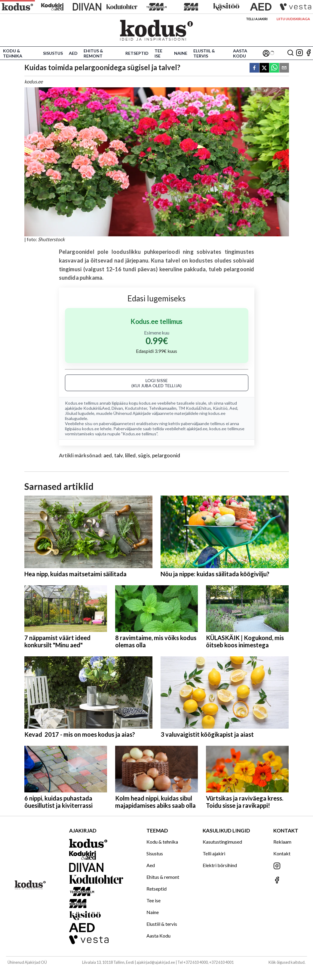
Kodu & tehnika (13, 53)
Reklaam (282, 842)
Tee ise (158, 53)
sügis (144, 455)
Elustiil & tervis (204, 53)
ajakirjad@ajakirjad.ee (156, 962)
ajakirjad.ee (197, 429)
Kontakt (282, 853)
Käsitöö (220, 408)
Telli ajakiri (257, 19)
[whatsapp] (274, 68)
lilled (130, 455)
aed (108, 455)
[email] (284, 68)
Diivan (117, 408)
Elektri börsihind (220, 865)
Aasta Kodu (240, 53)
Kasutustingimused (222, 842)
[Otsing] (290, 53)
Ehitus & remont (93, 53)
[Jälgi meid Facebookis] (308, 53)
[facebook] (254, 68)
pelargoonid (166, 455)
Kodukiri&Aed (97, 408)
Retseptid (137, 53)
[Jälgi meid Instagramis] (299, 53)
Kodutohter (136, 408)
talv (119, 455)
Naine (181, 53)
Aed (73, 53)
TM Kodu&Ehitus (195, 408)
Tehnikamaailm (163, 408)
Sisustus (53, 53)
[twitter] (264, 68)
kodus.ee (148, 403)
